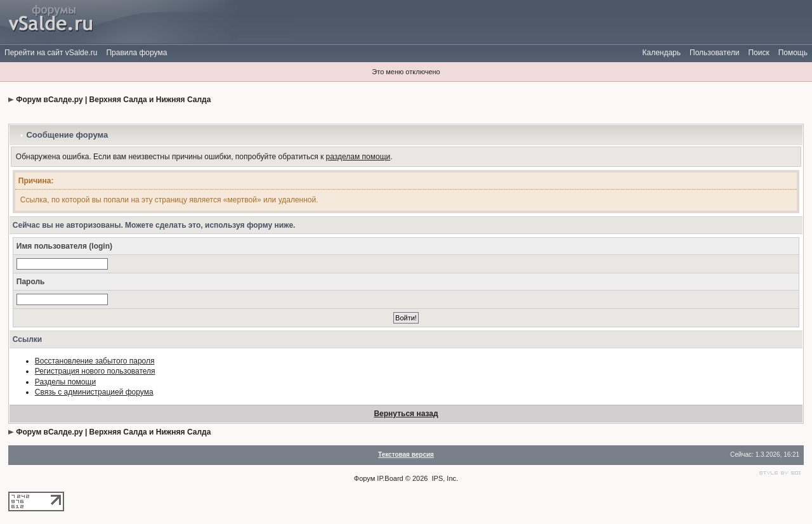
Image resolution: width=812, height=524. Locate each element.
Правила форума (136, 53)
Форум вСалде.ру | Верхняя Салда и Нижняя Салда (113, 100)
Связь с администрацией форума (94, 392)
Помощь (793, 53)
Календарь (661, 53)
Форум (364, 478)
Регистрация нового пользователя (95, 371)
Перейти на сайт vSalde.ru (51, 53)
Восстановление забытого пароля (95, 361)
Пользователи (714, 53)
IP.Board (390, 478)
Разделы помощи (65, 382)
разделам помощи (358, 157)
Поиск (758, 53)
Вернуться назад (406, 414)
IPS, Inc (444, 478)
